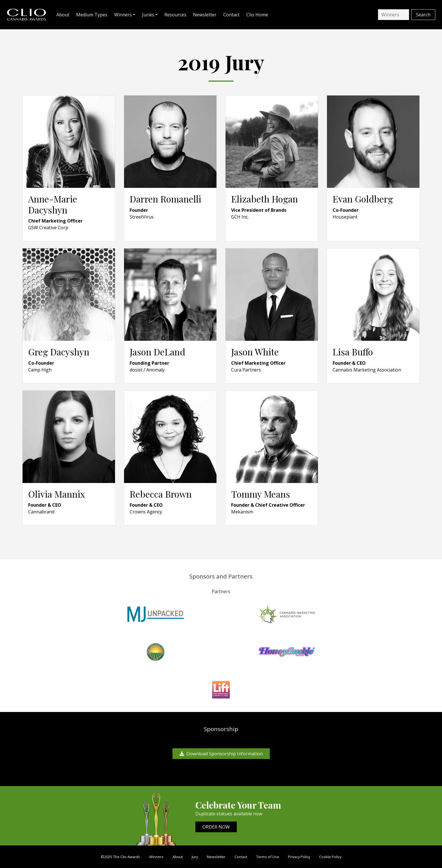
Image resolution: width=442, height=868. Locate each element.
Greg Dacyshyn (59, 352)
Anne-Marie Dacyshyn (53, 204)
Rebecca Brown (161, 494)
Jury (195, 857)
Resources (175, 15)
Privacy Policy (299, 857)
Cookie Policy (330, 857)
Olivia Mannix (57, 494)
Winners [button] (123, 15)
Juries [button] (148, 15)
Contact (231, 15)
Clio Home (257, 15)
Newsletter (205, 15)
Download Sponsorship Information (221, 754)
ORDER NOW (216, 827)
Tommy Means (261, 494)
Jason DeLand (157, 352)
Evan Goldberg (363, 199)
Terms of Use (268, 857)
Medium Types (92, 15)
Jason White (255, 352)
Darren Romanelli (165, 199)
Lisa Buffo (353, 352)
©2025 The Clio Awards (121, 857)
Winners (156, 857)
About (63, 15)
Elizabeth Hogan (265, 199)
